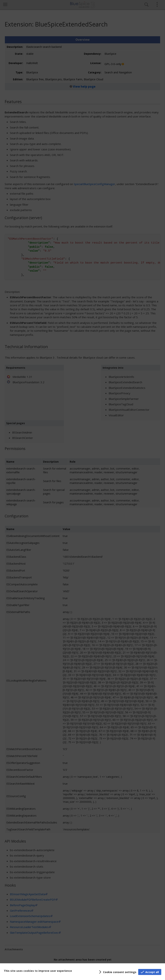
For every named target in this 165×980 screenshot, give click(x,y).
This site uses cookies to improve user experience (38, 971)
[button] (117, 972)
